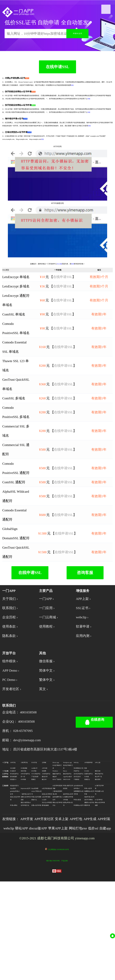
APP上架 (98, 846)
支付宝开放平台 (79, 857)
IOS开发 (34, 854)
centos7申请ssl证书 (36, 876)
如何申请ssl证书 (68, 877)
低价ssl (31, 925)
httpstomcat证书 (26, 872)
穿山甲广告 (98, 860)
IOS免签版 (24, 851)
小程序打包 (24, 846)
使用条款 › (11, 688)
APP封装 (11, 915)
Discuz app (56, 846)
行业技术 (13, 854)
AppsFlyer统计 (68, 860)
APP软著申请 (88, 846)
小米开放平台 (46, 857)
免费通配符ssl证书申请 (79, 876)
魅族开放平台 (57, 857)
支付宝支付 (77, 860)
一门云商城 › (50, 678)
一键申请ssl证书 (26, 877)
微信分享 (45, 860)
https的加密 (35, 872)
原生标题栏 (14, 860)
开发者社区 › (13, 760)
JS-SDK (87, 854)
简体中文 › (48, 739)
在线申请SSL (57, 77)
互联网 (44, 854)
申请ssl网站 (14, 888)
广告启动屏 (35, 860)
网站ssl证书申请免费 (100, 887)
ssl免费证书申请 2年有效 (68, 881)
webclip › (83, 678)
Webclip (76, 846)
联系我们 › (11, 667)
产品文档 (65, 959)
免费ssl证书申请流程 (26, 881)
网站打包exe (14, 925)
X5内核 (87, 860)
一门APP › (47, 656)
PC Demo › (11, 749)
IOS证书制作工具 (57, 850)
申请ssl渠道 (77, 883)
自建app (45, 925)
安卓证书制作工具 (68, 850)
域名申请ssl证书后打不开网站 (89, 881)
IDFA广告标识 (57, 863)
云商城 (44, 846)
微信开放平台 (67, 857)
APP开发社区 (49, 904)
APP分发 (45, 851)
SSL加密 (13, 851)
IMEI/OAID (67, 863)
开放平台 (76, 854)
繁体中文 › (48, 749)
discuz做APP (59, 915)
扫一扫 (23, 860)
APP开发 (30, 904)
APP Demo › (12, 739)
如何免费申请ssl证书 (58, 881)
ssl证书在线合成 (47, 872)
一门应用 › (48, 667)
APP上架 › (84, 656)
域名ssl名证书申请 (15, 881)
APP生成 (101, 904)
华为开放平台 (14, 857)
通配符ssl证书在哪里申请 (89, 887)
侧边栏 (55, 860)
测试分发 (98, 854)
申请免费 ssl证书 (99, 876)
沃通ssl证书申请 (36, 888)
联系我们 (10, 780)
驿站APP (40, 915)
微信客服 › (48, 728)
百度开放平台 (89, 857)
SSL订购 (59, 275)
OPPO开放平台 (25, 857)
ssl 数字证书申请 (99, 870)
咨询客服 (85, 629)
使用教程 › (48, 688)
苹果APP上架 (81, 915)
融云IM (44, 863)
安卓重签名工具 (79, 851)
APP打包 (13, 846)
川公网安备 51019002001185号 (58, 947)
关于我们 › (11, 656)
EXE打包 (34, 846)
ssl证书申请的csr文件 (46, 881)
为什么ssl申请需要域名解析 (47, 887)
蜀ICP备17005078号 (53, 959)
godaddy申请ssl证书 (15, 876)
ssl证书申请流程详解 (58, 870)
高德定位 (87, 863)
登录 (73, 275)
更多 (86, 851)
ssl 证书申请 (99, 883)
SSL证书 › (84, 667)
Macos (65, 854)
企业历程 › (11, 678)
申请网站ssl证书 (79, 888)
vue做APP (34, 851)
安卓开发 (24, 854)
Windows (55, 854)
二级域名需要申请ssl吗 (57, 876)
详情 (72, 96)
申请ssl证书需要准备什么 (36, 881)
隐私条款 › (11, 699)
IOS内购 (23, 863)
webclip (25, 915)
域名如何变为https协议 (14, 870)
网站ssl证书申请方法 (58, 887)
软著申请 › (85, 688)
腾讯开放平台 (99, 857)
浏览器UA (13, 863)
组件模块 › (11, 728)
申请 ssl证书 (88, 872)
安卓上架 (69, 904)
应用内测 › (85, 699)
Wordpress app (67, 846)
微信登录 (98, 863)
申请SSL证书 (77, 39)
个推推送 (76, 863)
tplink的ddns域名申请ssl (78, 870)
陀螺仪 (33, 863)
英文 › (44, 760)
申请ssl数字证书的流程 (68, 870)
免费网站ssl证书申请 (89, 876)
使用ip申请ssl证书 (68, 887)
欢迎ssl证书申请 (47, 877)
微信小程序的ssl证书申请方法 (26, 887)
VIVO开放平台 (36, 857)
